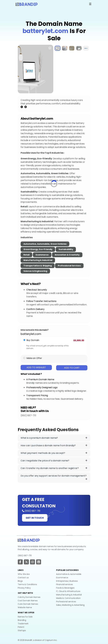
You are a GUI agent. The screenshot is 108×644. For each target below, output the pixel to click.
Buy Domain (33, 340)
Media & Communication (68, 598)
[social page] (20, 562)
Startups (22, 630)
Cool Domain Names (28, 601)
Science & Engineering (35, 271)
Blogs (20, 581)
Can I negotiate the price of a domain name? (54, 461)
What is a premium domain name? (54, 438)
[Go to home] (29, 540)
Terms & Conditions (27, 584)
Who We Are (24, 574)
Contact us (23, 578)
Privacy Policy (24, 588)
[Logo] (27, 4)
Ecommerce (42, 255)
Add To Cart (72, 368)
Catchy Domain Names (29, 597)
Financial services (64, 584)
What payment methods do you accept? (54, 453)
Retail (26, 255)
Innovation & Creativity (67, 255)
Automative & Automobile (69, 574)
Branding (22, 620)
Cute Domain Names (28, 604)
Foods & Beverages (65, 588)
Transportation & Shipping (38, 266)
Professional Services (69, 266)
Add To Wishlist (36, 367)
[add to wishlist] (50, 48)
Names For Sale (25, 617)
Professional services (66, 602)
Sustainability (66, 249)
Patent (21, 627)
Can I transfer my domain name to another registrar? (54, 468)
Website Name (25, 607)
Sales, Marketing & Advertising (70, 605)
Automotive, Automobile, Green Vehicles (45, 244)
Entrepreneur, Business (67, 581)
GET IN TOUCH (35, 518)
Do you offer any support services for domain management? (54, 478)
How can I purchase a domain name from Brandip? (54, 446)
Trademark (23, 624)
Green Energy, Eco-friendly (38, 249)
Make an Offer (34, 358)
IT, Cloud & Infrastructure (68, 591)
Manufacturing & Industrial (38, 260)
